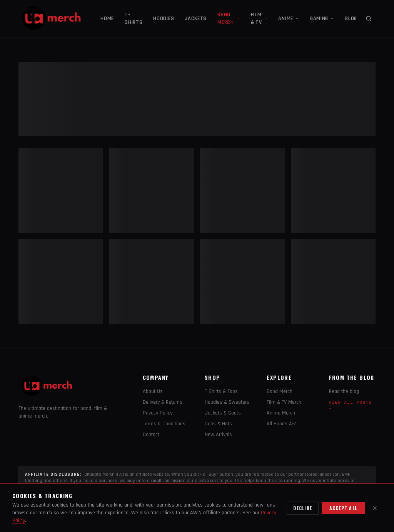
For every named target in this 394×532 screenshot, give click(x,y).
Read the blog (344, 391)
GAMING (322, 18)
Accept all (343, 508)
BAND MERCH (229, 18)
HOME (107, 18)
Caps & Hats (218, 424)
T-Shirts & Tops (221, 391)
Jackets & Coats (223, 413)
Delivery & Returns (163, 402)
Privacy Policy (158, 413)
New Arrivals (218, 435)
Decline (303, 508)
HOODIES (164, 18)
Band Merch (280, 391)
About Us (153, 391)
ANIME (289, 18)
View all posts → (351, 406)
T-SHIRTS (134, 18)
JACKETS (196, 18)
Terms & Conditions (164, 424)
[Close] (375, 508)
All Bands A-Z (281, 424)
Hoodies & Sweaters (227, 402)
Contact (151, 435)
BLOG (351, 18)
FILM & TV (259, 18)
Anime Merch (281, 413)
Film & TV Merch (284, 402)
